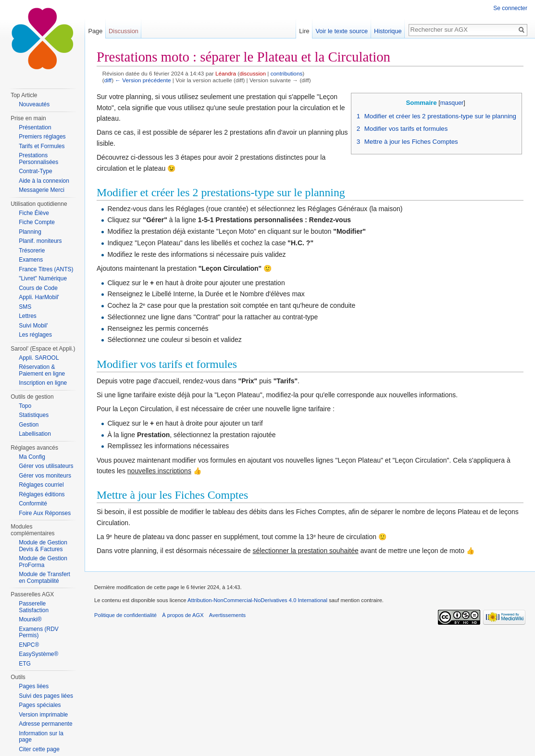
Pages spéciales (40, 705)
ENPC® (29, 645)
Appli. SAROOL (39, 358)
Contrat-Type (35, 171)
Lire (304, 31)
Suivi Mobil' (33, 326)
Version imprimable (43, 715)
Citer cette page (39, 749)
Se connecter (510, 8)
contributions (287, 73)
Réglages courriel (41, 485)
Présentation (35, 127)
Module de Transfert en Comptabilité (44, 578)
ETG (25, 664)
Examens (31, 260)
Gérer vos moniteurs (45, 476)
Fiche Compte (37, 222)
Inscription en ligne (43, 383)
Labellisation (35, 434)
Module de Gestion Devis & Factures (43, 546)
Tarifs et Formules (42, 146)
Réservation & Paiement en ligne (42, 370)
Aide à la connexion (44, 181)
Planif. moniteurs (40, 241)
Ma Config (32, 457)
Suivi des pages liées (46, 696)
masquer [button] (452, 103)
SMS (25, 307)
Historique (388, 31)
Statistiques (34, 415)
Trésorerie (32, 251)
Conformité (33, 504)
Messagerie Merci (42, 190)
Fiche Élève (34, 213)
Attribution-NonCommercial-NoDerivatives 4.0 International (257, 600)
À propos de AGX (183, 615)
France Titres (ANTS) (46, 269)
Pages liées (34, 686)
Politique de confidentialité (125, 615)
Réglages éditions (42, 494)
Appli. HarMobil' (39, 297)
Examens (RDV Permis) (39, 632)
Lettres (28, 316)
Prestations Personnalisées (38, 159)
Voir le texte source (342, 31)
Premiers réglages (42, 137)
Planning (30, 232)
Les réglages (35, 335)
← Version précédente (143, 80)
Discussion (124, 31)
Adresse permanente (45, 724)
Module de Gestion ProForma (43, 562)
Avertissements (227, 615)
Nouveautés (34, 104)
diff (108, 80)
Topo (25, 406)
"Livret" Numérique (43, 278)
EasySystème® (38, 654)
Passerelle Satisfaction (34, 607)
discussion (253, 73)
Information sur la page (41, 737)
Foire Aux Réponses (45, 513)
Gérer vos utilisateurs (46, 466)
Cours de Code (38, 288)
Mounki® (30, 619)
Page (95, 31)
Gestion (29, 425)
